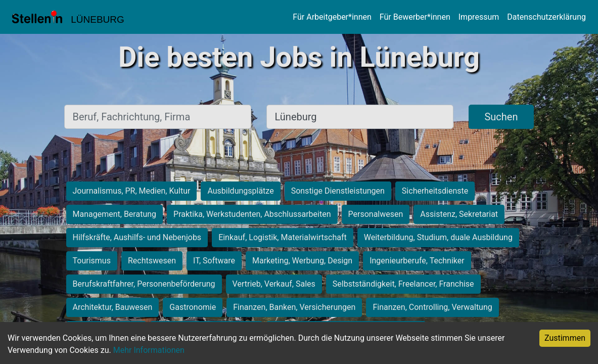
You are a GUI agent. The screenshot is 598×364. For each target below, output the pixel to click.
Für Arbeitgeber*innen (332, 17)
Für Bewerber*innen (415, 17)
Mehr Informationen (149, 350)
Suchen (501, 117)
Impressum (479, 17)
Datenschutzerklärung (546, 17)
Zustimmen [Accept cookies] (565, 338)
